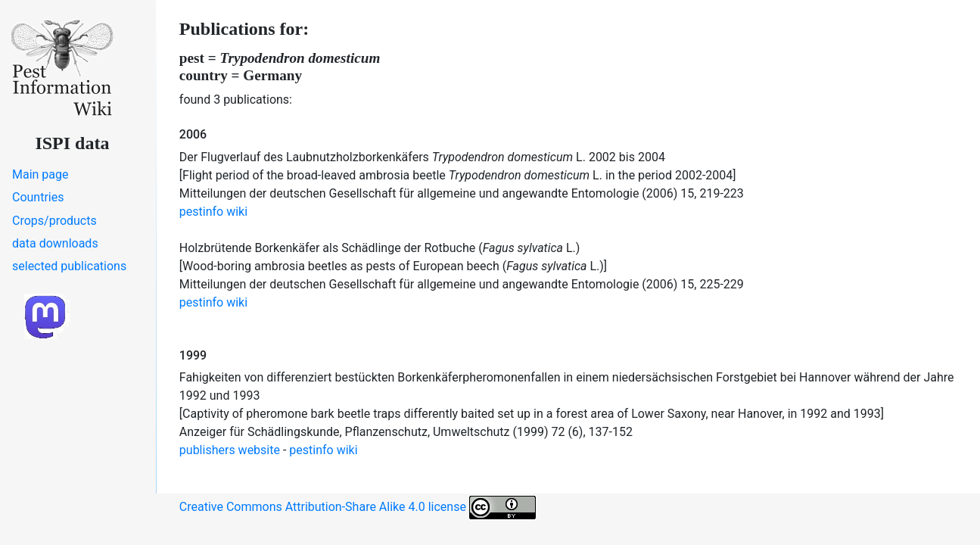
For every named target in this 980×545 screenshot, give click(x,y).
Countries (38, 197)
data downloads (55, 243)
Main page (40, 174)
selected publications (69, 266)
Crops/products (54, 221)
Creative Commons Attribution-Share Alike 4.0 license (358, 508)
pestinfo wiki (213, 212)
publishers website (230, 450)
